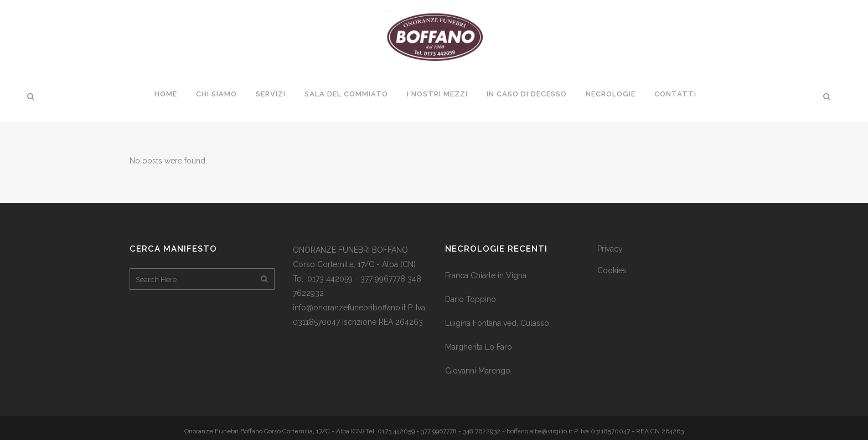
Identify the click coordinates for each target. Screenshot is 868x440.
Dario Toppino (471, 299)
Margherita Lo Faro (479, 347)
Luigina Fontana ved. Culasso (497, 323)
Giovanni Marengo (478, 371)
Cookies (612, 270)
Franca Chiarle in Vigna (486, 275)
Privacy (610, 249)
